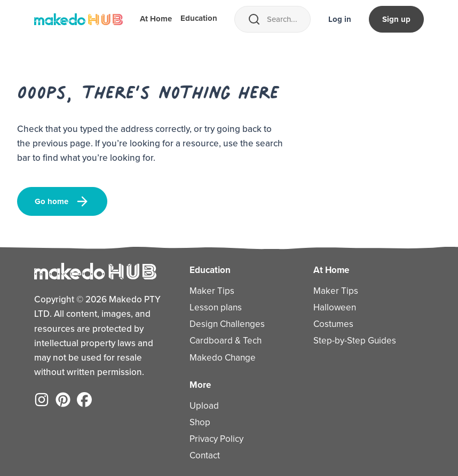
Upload (204, 406)
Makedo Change (223, 358)
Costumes (333, 324)
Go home (62, 201)
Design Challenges (227, 324)
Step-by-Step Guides (355, 341)
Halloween (335, 307)
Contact (205, 455)
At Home (156, 20)
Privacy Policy (216, 439)
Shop (200, 422)
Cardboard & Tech (226, 341)
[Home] (78, 19)
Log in (340, 19)
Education (199, 19)
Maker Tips (212, 291)
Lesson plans (216, 307)
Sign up (396, 19)
